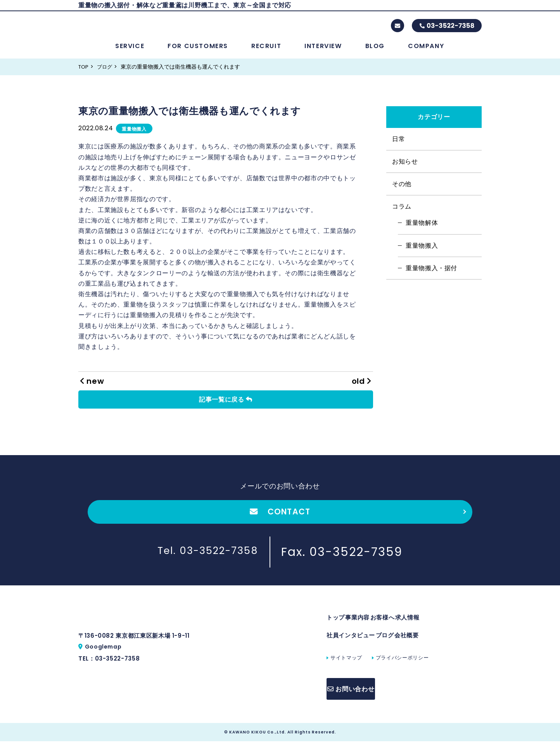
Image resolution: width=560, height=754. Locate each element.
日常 (398, 146)
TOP (84, 73)
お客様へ (398, 629)
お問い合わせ (362, 704)
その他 (402, 191)
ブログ (106, 73)
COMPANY (426, 53)
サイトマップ (346, 675)
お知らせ (405, 168)
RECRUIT (266, 53)
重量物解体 (422, 229)
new (92, 388)
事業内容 (366, 629)
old (361, 388)
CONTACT (280, 520)
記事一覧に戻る (226, 406)
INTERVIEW (323, 53)
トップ (336, 629)
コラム (402, 213)
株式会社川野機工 (150, 29)
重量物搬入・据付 (431, 275)
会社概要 (423, 651)
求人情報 (431, 629)
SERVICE (130, 53)
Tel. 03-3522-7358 (208, 562)
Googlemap (105, 667)
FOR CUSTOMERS (198, 53)
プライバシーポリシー (402, 675)
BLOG (375, 53)
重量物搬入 (134, 135)
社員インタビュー (351, 651)
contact (398, 29)
